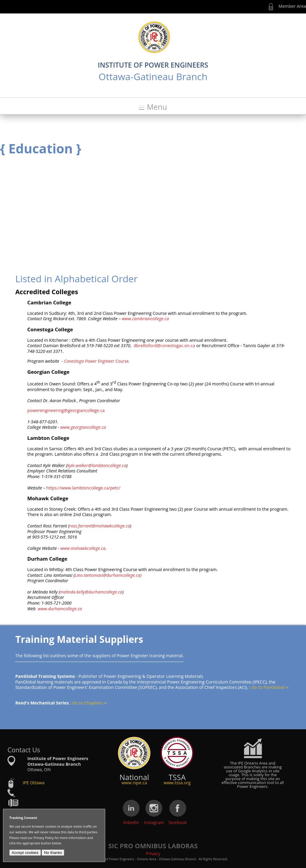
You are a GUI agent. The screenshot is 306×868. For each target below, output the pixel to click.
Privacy (153, 853)
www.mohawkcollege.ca (82, 548)
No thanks (53, 853)
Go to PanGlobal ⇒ (270, 687)
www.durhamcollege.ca (60, 609)
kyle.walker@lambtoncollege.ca (97, 465)
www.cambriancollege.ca (145, 319)
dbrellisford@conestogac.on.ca (164, 345)
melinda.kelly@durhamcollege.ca (91, 592)
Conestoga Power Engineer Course (96, 361)
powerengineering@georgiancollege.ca (66, 410)
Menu (157, 107)
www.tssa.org (177, 783)
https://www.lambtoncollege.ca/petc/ (83, 488)
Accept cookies (25, 853)
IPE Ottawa (34, 783)
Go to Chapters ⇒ (90, 703)
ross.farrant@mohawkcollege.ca (100, 526)
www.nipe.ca (134, 783)
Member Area (292, 6)
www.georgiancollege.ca (83, 427)
